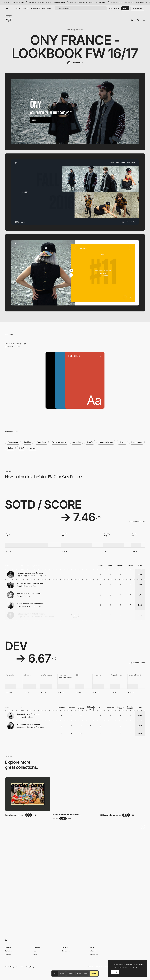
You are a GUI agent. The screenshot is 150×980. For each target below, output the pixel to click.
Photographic (137, 442)
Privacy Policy (30, 967)
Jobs (43, 8)
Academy (36, 8)
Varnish (33, 448)
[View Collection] (28, 794)
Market (49, 8)
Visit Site (94, 974)
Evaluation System (137, 522)
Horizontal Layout (106, 442)
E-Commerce (13, 442)
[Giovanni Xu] (75, 63)
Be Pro (125, 8)
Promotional (41, 442)
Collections (9, 951)
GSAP (22, 448)
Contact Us (94, 954)
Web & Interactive (59, 442)
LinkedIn (107, 967)
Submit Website (137, 8)
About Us (93, 951)
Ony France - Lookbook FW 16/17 (75, 47)
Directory (26, 8)
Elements (8, 954)
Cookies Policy (9, 967)
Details (79, 974)
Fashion (27, 442)
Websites (8, 948)
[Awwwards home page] (55, 974)
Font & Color (71, 974)
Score (86, 974)
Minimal (122, 442)
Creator (62, 974)
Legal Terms (20, 967)
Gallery (10, 448)
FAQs (92, 948)
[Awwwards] (8, 8)
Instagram (99, 967)
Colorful (90, 442)
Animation (76, 442)
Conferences (66, 951)
